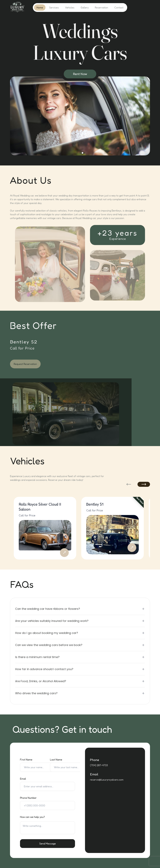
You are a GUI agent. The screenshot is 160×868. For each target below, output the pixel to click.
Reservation (101, 8)
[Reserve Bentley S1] (132, 548)
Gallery (85, 8)
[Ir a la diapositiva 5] (77, 153)
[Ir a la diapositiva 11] (92, 153)
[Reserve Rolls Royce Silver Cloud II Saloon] (64, 553)
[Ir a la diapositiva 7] (82, 153)
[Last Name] (69, 767)
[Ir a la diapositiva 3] (72, 153)
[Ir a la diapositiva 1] (67, 153)
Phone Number (28, 798)
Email (23, 779)
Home (40, 8)
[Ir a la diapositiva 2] (70, 153)
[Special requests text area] (47, 828)
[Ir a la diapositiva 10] (90, 153)
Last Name (56, 760)
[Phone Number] (47, 805)
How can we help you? (32, 817)
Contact (119, 8)
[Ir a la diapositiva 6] (80, 153)
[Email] (47, 786)
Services (54, 8)
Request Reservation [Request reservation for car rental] (25, 364)
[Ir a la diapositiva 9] (87, 153)
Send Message (48, 844)
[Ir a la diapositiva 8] (85, 153)
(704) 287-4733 (99, 765)
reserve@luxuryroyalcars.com (107, 780)
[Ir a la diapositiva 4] (75, 153)
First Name (26, 760)
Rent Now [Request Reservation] (80, 74)
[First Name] (39, 767)
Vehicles (70, 8)
